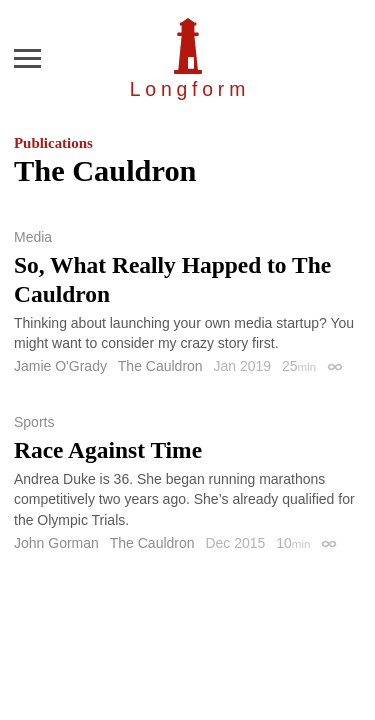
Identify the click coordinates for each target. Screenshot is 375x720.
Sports (34, 422)
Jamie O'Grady (60, 366)
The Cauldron (160, 366)
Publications (53, 143)
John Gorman (56, 543)
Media (33, 237)
